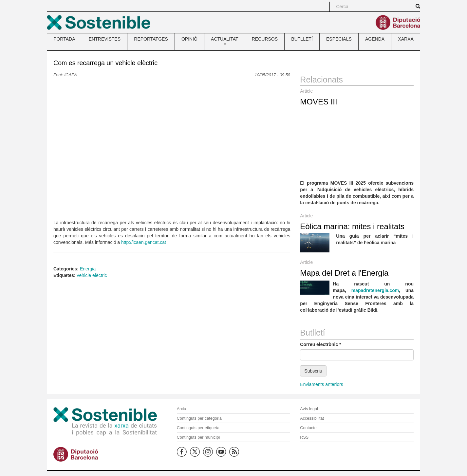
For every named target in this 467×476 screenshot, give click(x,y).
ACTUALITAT (225, 41)
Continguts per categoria (199, 418)
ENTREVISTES (105, 39)
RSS (304, 437)
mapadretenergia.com (375, 290)
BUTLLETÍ (302, 39)
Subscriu (313, 371)
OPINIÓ (189, 39)
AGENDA (375, 39)
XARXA (406, 39)
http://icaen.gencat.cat (144, 242)
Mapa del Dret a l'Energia (344, 273)
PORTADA (64, 39)
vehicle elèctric (92, 275)
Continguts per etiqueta (198, 428)
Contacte (308, 428)
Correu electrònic (320, 344)
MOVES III (318, 102)
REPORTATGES (151, 39)
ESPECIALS (339, 39)
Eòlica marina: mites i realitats (352, 226)
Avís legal (309, 409)
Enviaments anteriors (322, 384)
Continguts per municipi (198, 437)
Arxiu (182, 409)
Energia (88, 269)
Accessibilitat (312, 418)
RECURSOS (265, 39)
